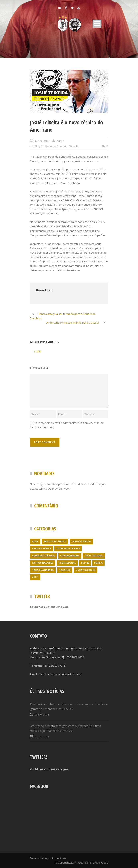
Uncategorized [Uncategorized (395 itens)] (85, 570)
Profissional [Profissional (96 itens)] (67, 563)
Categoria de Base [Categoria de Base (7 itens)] (68, 548)
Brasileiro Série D (67, 146)
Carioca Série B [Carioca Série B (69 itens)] (42, 548)
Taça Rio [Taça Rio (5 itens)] (65, 570)
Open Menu (97, 24)
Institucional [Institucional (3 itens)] (94, 555)
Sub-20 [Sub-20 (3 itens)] (85, 563)
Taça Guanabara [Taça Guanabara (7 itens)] (43, 570)
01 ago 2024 (42, 736)
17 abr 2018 (42, 141)
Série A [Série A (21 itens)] (98, 563)
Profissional (48, 146)
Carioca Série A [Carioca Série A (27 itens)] (81, 541)
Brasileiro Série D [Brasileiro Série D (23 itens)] (55, 541)
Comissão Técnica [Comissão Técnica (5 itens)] (43, 555)
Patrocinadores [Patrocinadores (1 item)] (43, 563)
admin (60, 141)
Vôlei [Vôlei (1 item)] (35, 577)
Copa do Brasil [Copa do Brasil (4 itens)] (70, 555)
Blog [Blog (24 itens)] (35, 541)
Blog (37, 146)
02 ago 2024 (42, 715)
